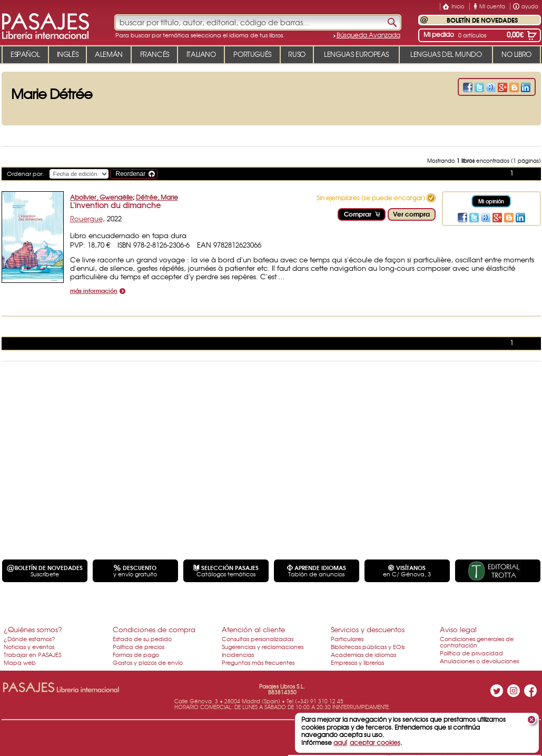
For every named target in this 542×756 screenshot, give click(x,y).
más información (94, 291)
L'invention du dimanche (115, 205)
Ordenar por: (25, 173)
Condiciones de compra (154, 629)
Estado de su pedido (142, 639)
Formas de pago (136, 654)
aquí (340, 742)
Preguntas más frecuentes (258, 662)
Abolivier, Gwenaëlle (101, 197)
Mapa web (20, 662)
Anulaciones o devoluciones (479, 661)
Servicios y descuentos (368, 629)
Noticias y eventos (29, 646)
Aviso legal (458, 629)
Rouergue (86, 218)
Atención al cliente (253, 629)
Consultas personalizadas (258, 639)
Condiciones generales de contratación (477, 642)
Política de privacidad (471, 653)
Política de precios (139, 646)
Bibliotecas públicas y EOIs (368, 646)
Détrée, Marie (157, 197)
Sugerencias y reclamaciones (263, 646)
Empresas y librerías (357, 662)
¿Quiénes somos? (33, 629)
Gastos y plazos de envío (148, 662)
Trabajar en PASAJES (32, 654)
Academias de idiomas (363, 654)
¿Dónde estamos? (29, 639)
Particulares (347, 639)
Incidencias (238, 654)
